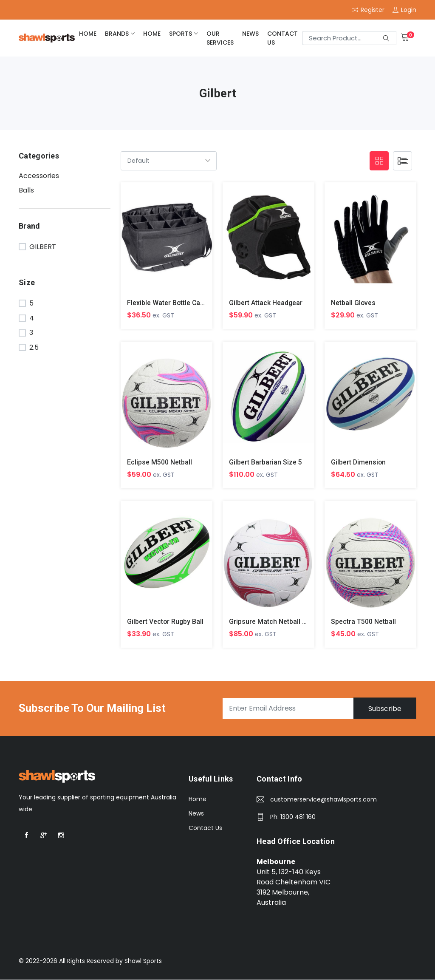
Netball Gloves (353, 303)
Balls (26, 190)
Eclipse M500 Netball (160, 462)
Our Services (220, 38)
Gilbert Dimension (359, 462)
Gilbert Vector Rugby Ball (166, 622)
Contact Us (282, 38)
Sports (181, 34)
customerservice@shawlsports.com (323, 800)
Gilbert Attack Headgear (266, 303)
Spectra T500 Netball (363, 622)
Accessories (39, 176)
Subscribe (384, 709)
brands (117, 34)
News (250, 34)
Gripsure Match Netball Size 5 (275, 622)
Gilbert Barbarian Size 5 (266, 462)
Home (198, 799)
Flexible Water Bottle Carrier (171, 303)
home (88, 34)
